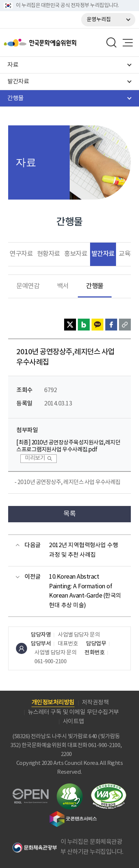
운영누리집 (99, 20)
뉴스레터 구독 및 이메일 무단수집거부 (73, 712)
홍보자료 (76, 254)
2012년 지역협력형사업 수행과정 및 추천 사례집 (83, 550)
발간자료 (103, 254)
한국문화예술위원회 (42, 43)
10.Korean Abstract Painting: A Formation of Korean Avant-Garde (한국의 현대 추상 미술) (85, 591)
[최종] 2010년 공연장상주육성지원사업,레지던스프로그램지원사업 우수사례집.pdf (68, 446)
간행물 (95, 286)
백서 (63, 286)
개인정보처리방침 (53, 703)
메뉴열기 (128, 43)
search (112, 43)
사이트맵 (73, 721)
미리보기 (35, 458)
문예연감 (28, 286)
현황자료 (49, 254)
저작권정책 (95, 703)
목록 (69, 514)
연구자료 (21, 254)
